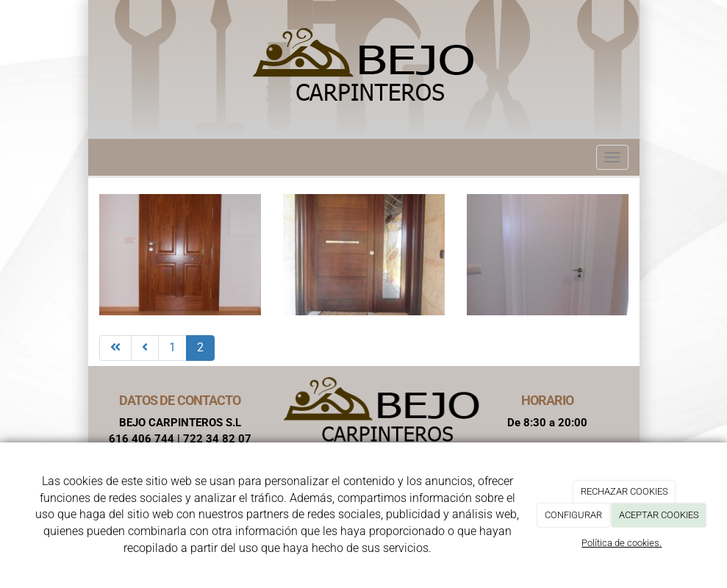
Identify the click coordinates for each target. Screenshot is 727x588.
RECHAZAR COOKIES (624, 491)
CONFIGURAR (573, 515)
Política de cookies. (622, 543)
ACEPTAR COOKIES (659, 515)
